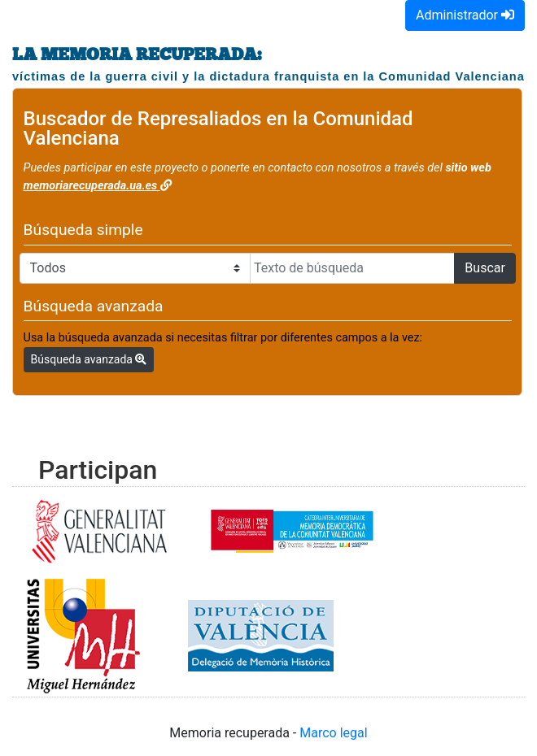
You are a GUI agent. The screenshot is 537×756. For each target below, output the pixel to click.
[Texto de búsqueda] (352, 268)
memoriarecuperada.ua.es (98, 186)
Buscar (485, 268)
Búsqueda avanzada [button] (89, 359)
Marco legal (333, 733)
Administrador (465, 15)
